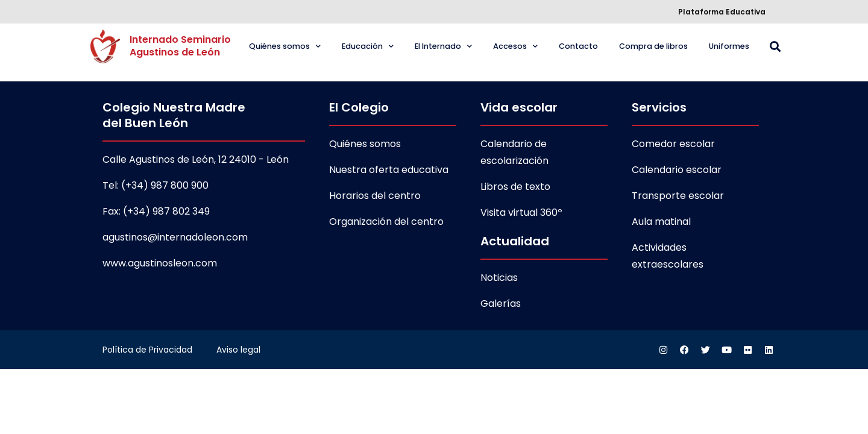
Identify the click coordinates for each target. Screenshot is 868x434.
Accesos (515, 47)
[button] (775, 47)
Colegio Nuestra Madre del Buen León (174, 115)
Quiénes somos (285, 47)
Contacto (578, 46)
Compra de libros (653, 46)
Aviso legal (238, 350)
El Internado (443, 47)
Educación (368, 47)
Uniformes (729, 46)
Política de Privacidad (147, 350)
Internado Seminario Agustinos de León (181, 46)
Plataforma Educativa (722, 12)
